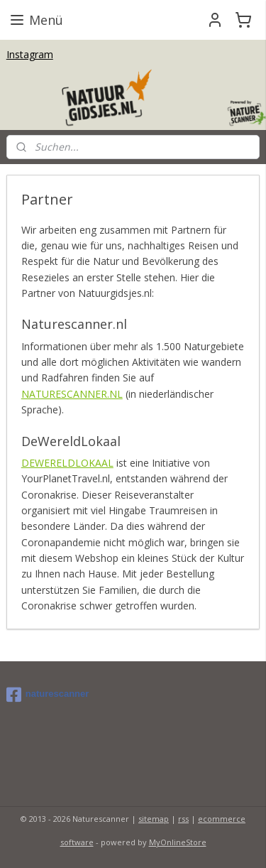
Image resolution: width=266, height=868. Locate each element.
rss (183, 819)
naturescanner (48, 695)
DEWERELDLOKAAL (67, 463)
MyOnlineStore (178, 842)
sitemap (154, 819)
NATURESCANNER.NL (72, 394)
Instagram (30, 54)
